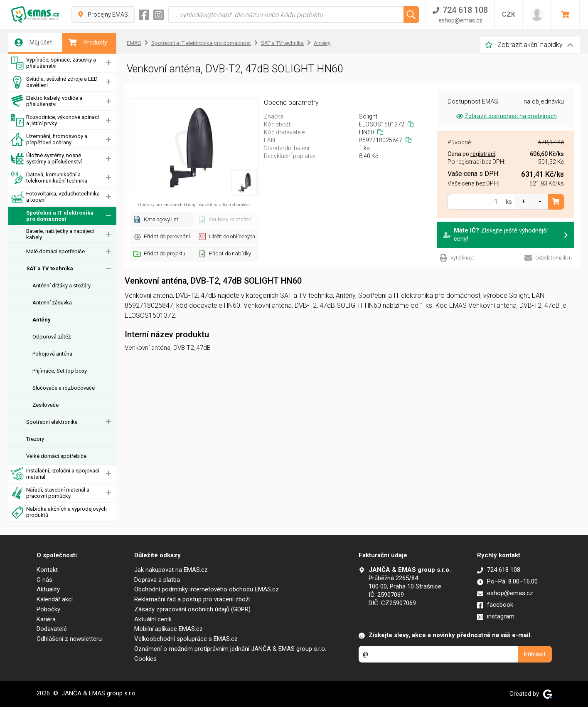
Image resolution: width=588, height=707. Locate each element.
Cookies (145, 659)
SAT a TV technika (50, 268)
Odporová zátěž (52, 337)
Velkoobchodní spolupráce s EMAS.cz (186, 639)
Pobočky (48, 609)
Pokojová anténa (52, 354)
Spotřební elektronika (52, 422)
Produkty (88, 42)
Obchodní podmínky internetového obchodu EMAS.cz (207, 589)
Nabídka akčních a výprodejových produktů (59, 512)
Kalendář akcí (55, 599)
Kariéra (46, 619)
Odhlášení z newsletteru (69, 639)
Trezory (35, 439)
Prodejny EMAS (103, 15)
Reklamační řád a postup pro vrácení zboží (192, 599)
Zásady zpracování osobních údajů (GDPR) (192, 609)
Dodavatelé (52, 629)
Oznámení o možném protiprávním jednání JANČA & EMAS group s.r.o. (230, 649)
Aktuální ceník (153, 619)
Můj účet (33, 42)
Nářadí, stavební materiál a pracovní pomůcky (50, 493)
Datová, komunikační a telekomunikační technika (49, 178)
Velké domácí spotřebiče (56, 456)
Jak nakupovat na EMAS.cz (171, 570)
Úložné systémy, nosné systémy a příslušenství (46, 159)
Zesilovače (46, 405)
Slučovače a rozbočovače (64, 388)
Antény (42, 320)
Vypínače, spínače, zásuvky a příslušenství (53, 63)
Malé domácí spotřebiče (55, 251)
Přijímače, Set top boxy (60, 371)
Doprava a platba (157, 580)
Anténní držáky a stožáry (62, 286)
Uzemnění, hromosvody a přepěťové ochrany (49, 140)
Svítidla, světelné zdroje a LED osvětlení (54, 82)
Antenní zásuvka (52, 303)
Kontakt (47, 570)
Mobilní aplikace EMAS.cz (169, 629)
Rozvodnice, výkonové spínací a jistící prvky (55, 120)
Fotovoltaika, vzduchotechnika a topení (55, 197)
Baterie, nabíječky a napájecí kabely (60, 234)
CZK (509, 14)
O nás (44, 580)
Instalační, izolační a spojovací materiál (55, 474)
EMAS (134, 43)
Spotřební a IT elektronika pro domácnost (52, 216)
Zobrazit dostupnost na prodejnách (506, 116)
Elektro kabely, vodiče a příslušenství (47, 101)
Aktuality (48, 589)
